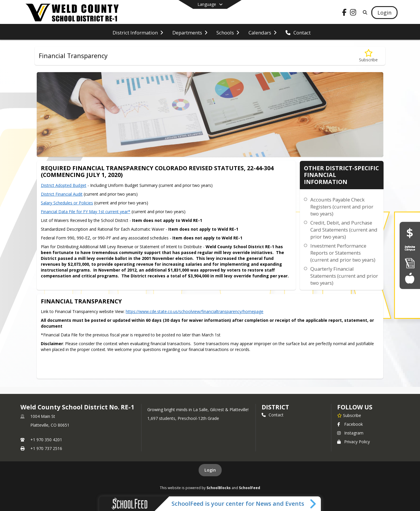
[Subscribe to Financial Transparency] (368, 56)
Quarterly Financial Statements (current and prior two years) (344, 276)
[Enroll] (410, 263)
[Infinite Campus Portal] (410, 248)
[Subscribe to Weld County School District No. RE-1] (349, 415)
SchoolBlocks (219, 488)
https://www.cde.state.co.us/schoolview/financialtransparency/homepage (195, 311)
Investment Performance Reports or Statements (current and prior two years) (343, 253)
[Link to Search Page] (364, 12)
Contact (273, 415)
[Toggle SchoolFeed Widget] (313, 504)
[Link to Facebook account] (344, 13)
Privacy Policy (353, 442)
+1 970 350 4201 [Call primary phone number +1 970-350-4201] (46, 440)
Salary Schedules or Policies (67, 203)
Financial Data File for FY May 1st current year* (86, 212)
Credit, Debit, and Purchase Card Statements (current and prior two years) (344, 230)
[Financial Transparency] (410, 233)
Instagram (350, 433)
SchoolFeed (250, 488)
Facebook (350, 424)
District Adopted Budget (64, 185)
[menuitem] (138, 32)
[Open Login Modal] (384, 13)
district (275, 407)
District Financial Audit (62, 194)
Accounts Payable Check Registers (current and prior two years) (342, 207)
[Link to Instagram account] (353, 13)
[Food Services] (410, 278)
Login (210, 470)
